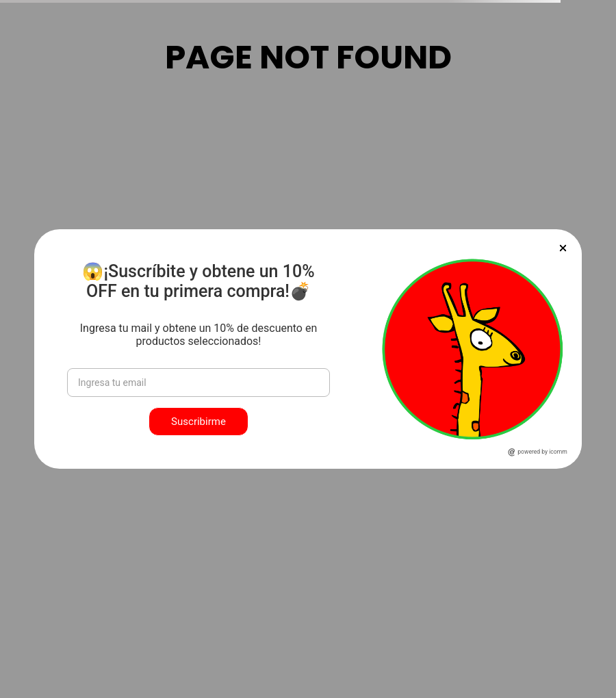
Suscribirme (198, 422)
